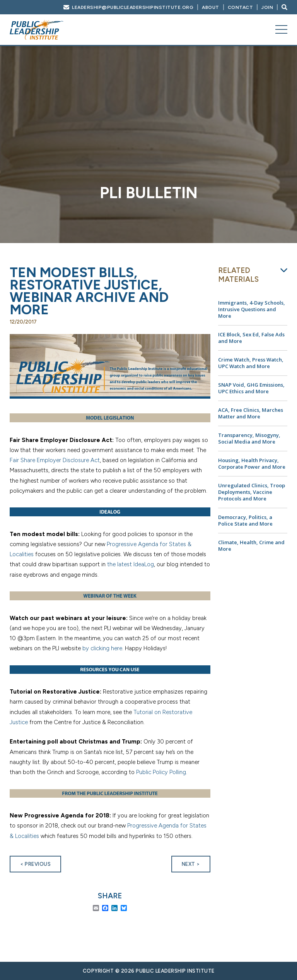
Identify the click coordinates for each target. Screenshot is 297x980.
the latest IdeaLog (131, 564)
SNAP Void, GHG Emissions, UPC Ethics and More (251, 388)
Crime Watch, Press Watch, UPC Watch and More (251, 363)
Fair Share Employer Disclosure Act (55, 460)
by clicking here (102, 648)
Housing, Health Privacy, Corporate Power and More (252, 463)
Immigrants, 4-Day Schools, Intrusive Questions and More (252, 309)
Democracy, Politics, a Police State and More (245, 520)
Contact (241, 7)
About (211, 7)
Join (267, 7)
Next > (191, 864)
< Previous (35, 864)
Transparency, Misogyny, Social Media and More (249, 438)
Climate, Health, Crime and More (251, 546)
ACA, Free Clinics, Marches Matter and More (251, 413)
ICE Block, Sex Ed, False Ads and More (251, 338)
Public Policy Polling (161, 772)
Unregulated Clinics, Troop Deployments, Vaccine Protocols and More (252, 492)
